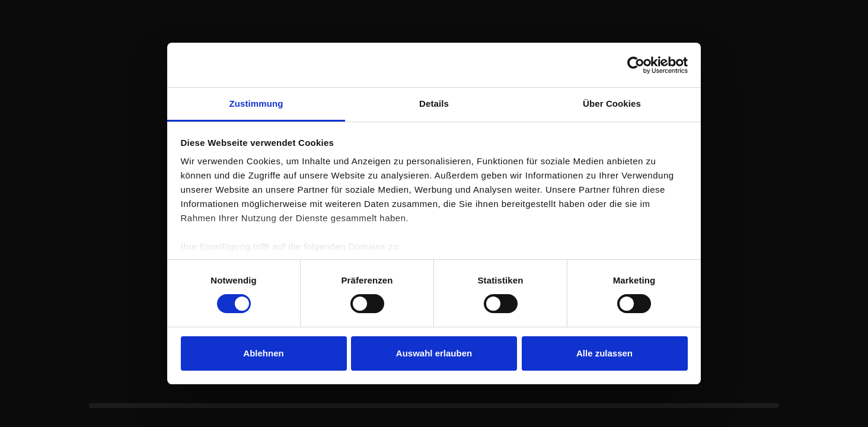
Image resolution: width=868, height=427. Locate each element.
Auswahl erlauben (434, 353)
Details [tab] (434, 103)
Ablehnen (263, 353)
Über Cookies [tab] (612, 103)
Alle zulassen (604, 353)
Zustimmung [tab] (256, 103)
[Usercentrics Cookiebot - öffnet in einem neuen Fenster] (636, 65)
